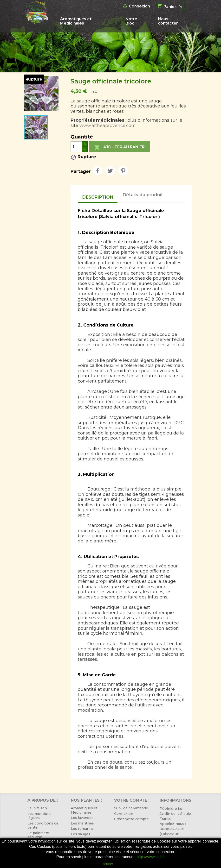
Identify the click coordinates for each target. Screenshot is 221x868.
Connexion (124, 814)
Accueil (41, 19)
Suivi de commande (131, 808)
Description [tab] (98, 197)
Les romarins (82, 829)
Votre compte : (132, 800)
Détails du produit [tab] (143, 195)
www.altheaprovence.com (108, 126)
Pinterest (123, 171)
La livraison (37, 808)
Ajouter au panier (119, 147)
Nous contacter (168, 21)
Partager (97, 171)
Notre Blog (131, 21)
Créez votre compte (131, 819)
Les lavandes (82, 818)
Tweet (110, 171)
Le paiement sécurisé (39, 835)
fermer (108, 864)
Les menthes (82, 823)
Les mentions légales (39, 816)
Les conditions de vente (43, 825)
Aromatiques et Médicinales (76, 21)
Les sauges (81, 834)
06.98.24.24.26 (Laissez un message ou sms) (175, 834)
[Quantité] (76, 147)
